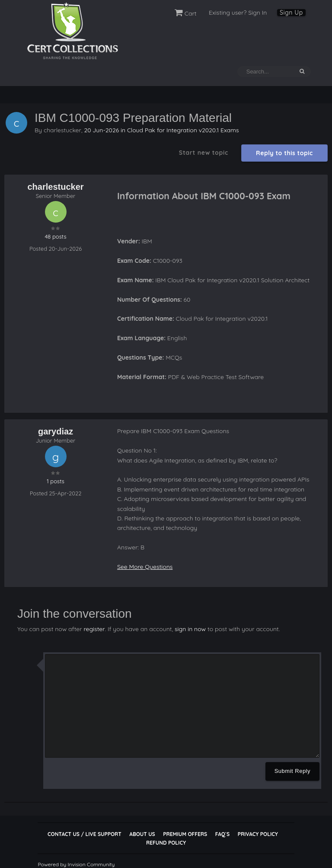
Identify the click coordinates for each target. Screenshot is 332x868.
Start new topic (204, 153)
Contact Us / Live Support (85, 834)
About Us (142, 834)
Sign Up (291, 13)
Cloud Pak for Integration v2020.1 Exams (183, 130)
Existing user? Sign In (238, 13)
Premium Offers (185, 834)
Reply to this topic (284, 153)
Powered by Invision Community (76, 864)
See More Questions (145, 567)
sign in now (190, 629)
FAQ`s (222, 834)
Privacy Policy (258, 834)
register (94, 629)
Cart (186, 13)
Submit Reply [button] (292, 771)
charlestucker (62, 130)
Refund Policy (166, 842)
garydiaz (56, 431)
